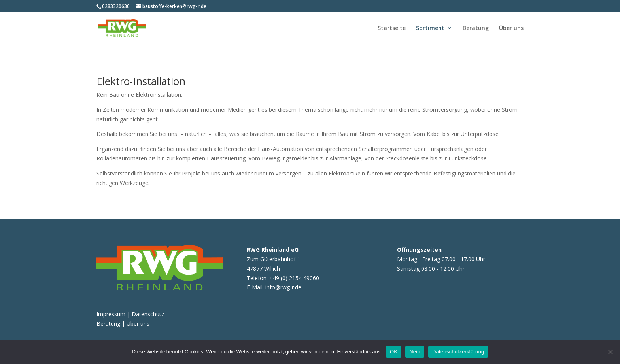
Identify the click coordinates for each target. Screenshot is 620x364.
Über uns (511, 28)
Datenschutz (148, 314)
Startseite (392, 28)
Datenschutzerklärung (458, 352)
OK (394, 352)
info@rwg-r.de (283, 287)
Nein (415, 352)
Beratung (476, 28)
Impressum (112, 314)
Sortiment (430, 28)
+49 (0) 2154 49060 (294, 278)
